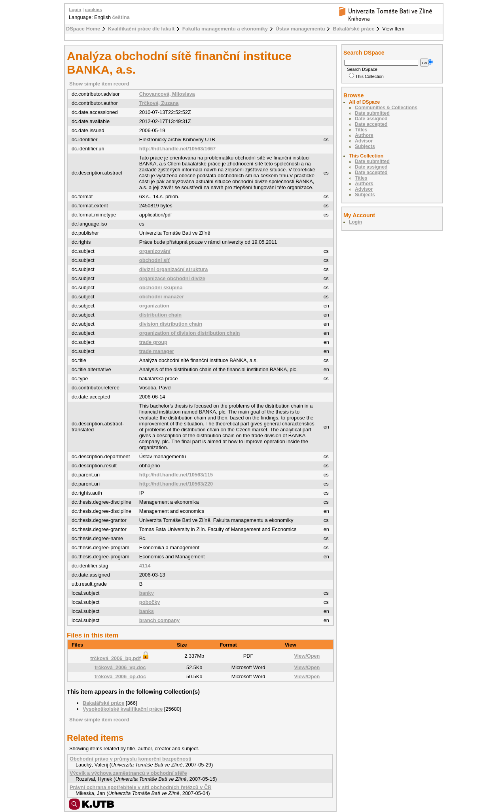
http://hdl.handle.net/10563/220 (176, 484)
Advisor (364, 141)
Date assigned (371, 119)
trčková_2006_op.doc (120, 676)
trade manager (157, 351)
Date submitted (372, 113)
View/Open (307, 656)
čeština (121, 17)
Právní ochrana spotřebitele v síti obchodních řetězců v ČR (140, 787)
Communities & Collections (386, 108)
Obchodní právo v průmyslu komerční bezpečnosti (131, 759)
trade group (153, 342)
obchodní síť (155, 260)
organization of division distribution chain (190, 333)
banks (147, 611)
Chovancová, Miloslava (167, 94)
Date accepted (371, 124)
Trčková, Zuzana (159, 103)
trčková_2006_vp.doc (120, 667)
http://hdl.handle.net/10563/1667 (177, 149)
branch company (159, 620)
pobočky (150, 602)
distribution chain (160, 315)
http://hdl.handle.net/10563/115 (176, 475)
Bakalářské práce (353, 29)
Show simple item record (99, 84)
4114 (145, 566)
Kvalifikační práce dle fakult (141, 29)
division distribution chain (171, 324)
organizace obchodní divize (172, 278)
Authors (364, 135)
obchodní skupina (161, 287)
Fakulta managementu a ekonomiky (225, 29)
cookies (94, 9)
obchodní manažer (162, 297)
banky (147, 593)
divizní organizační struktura (174, 269)
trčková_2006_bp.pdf (120, 658)
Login (75, 9)
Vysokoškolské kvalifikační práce (123, 709)
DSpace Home (83, 29)
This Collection (366, 76)
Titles (361, 130)
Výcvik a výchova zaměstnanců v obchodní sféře (128, 773)
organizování (155, 251)
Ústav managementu (300, 29)
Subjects (365, 146)
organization (154, 306)
